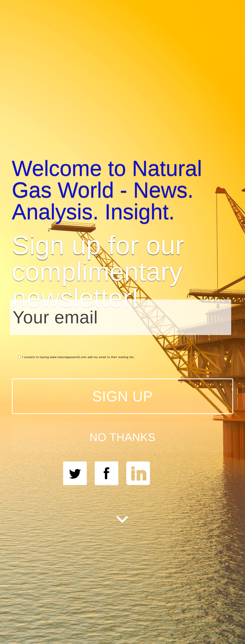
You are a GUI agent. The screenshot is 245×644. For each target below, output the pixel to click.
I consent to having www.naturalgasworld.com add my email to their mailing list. (76, 357)
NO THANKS (122, 437)
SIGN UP (122, 396)
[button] (123, 190)
